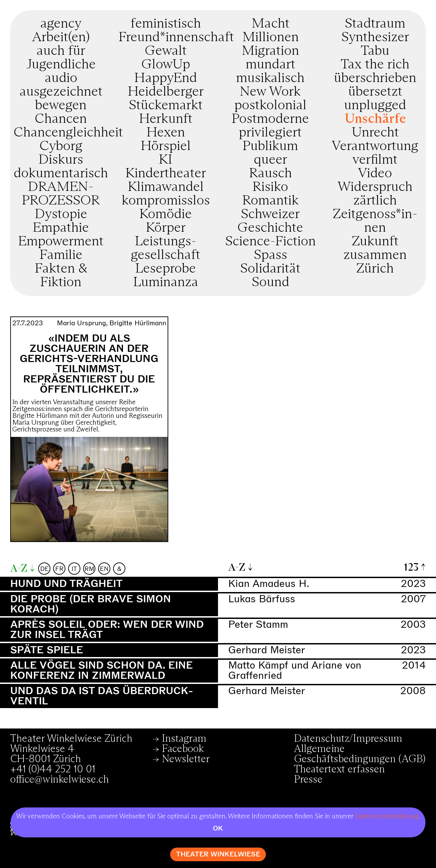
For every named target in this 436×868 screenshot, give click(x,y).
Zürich (375, 269)
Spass (270, 255)
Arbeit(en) (61, 37)
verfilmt (375, 160)
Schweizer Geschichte (270, 221)
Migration (270, 51)
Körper (166, 228)
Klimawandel (166, 187)
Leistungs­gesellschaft (166, 248)
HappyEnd (166, 78)
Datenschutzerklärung (387, 816)
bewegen (61, 105)
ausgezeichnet (61, 92)
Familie (61, 255)
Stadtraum (375, 24)
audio (61, 78)
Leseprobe (166, 269)
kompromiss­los (166, 201)
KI (166, 160)
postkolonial (270, 105)
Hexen (166, 133)
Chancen (61, 119)
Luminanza (166, 282)
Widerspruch (375, 187)
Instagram (184, 739)
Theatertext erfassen (339, 769)
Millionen (270, 37)
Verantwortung (375, 146)
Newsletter (186, 759)
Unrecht (375, 133)
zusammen (375, 255)
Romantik (270, 201)
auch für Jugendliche (61, 58)
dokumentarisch (61, 174)
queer (270, 160)
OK (218, 828)
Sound (270, 282)
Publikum (270, 146)
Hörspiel (166, 146)
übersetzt (375, 92)
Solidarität (270, 269)
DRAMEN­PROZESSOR (61, 194)
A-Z (19, 569)
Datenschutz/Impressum (348, 739)
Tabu (375, 51)
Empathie (61, 228)
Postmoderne (270, 119)
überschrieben (375, 78)
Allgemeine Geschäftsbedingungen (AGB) (360, 754)
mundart (270, 65)
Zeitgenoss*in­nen (375, 221)
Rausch (270, 174)
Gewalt (166, 51)
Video (375, 174)
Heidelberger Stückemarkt (166, 99)
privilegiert (270, 133)
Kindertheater (166, 174)
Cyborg (61, 146)
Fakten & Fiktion (61, 276)
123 (411, 568)
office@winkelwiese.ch (60, 780)
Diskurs (61, 160)
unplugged (375, 105)
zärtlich (375, 201)
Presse (308, 780)
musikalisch (270, 78)
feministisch (166, 24)
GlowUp (166, 65)
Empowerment (61, 242)
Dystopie (61, 214)
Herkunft (166, 119)
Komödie (166, 214)
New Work (270, 92)
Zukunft (375, 242)
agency (61, 24)
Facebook (183, 749)
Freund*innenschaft (176, 37)
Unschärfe (375, 119)
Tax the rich (375, 65)
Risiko (270, 187)
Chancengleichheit (68, 133)
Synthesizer (375, 37)
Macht (270, 24)
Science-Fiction (270, 242)
